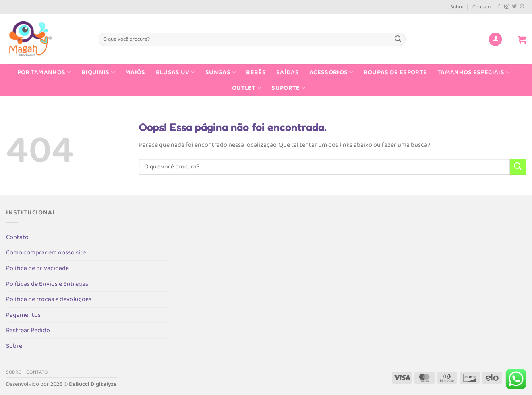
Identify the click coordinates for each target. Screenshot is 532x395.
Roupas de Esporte (395, 72)
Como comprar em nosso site (46, 253)
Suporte (288, 88)
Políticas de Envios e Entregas (47, 284)
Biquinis (98, 72)
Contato (481, 7)
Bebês (256, 72)
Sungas (220, 72)
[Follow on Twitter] (514, 7)
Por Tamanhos (44, 72)
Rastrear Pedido (28, 330)
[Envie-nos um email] (522, 7)
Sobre (457, 7)
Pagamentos (23, 315)
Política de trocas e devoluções (49, 299)
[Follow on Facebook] (499, 7)
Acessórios (331, 72)
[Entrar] (495, 39)
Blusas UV (175, 72)
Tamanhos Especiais (473, 72)
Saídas (288, 72)
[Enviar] (398, 39)
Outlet (246, 88)
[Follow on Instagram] (507, 7)
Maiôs (135, 72)
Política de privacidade (37, 268)
